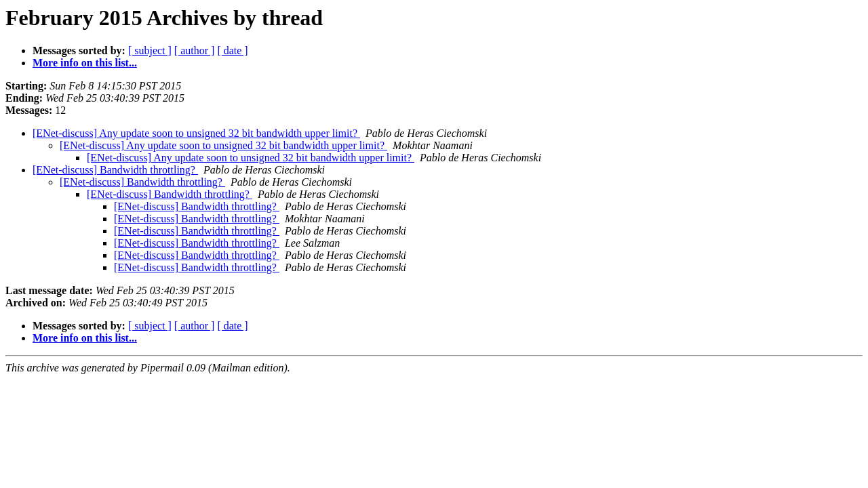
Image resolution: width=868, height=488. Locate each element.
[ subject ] (150, 50)
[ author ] (195, 50)
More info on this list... (85, 63)
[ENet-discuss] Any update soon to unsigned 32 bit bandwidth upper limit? (196, 133)
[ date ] (232, 50)
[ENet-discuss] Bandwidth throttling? (115, 170)
